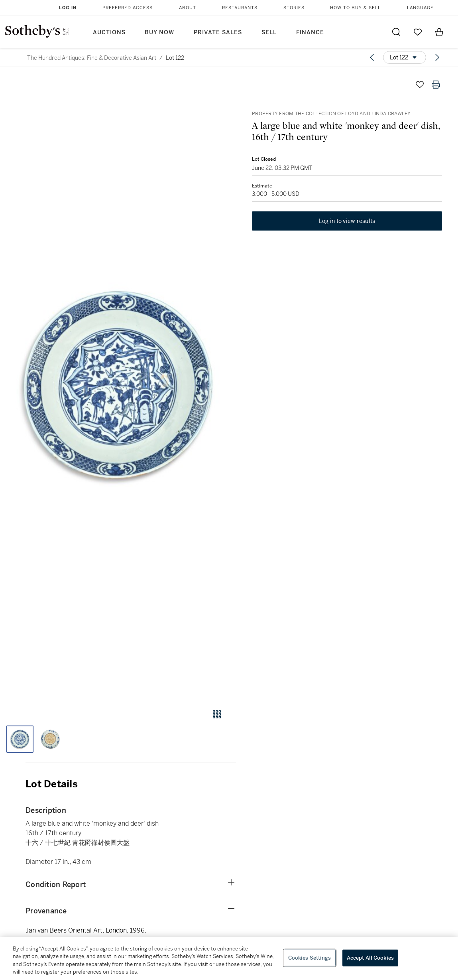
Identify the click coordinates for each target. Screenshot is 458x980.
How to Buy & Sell (355, 8)
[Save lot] (420, 85)
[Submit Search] (396, 32)
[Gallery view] (217, 714)
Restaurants (240, 8)
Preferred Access (128, 8)
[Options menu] (405, 57)
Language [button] (420, 8)
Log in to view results (347, 221)
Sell (269, 33)
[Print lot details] (436, 85)
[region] (229, 958)
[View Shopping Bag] (439, 32)
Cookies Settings (310, 958)
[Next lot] (437, 57)
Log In (68, 8)
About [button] (188, 8)
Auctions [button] (109, 33)
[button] (118, 385)
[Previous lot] (372, 57)
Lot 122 (175, 58)
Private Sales (218, 33)
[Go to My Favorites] (418, 32)
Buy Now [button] (159, 33)
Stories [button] (294, 8)
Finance (310, 33)
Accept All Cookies (370, 958)
